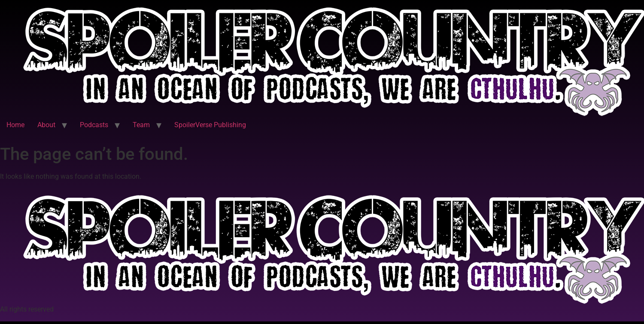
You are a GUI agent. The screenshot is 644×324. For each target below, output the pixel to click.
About (46, 125)
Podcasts (94, 125)
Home (15, 125)
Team (141, 125)
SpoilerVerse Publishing (210, 125)
